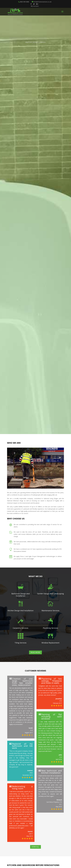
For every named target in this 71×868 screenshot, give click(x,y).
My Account (35, 6)
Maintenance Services (50, 611)
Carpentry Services (21, 628)
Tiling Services (21, 643)
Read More (35, 652)
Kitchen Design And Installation (21, 611)
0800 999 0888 (24, 2)
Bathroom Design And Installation (21, 595)
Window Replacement (51, 643)
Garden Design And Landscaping (51, 594)
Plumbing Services (50, 628)
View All (35, 847)
